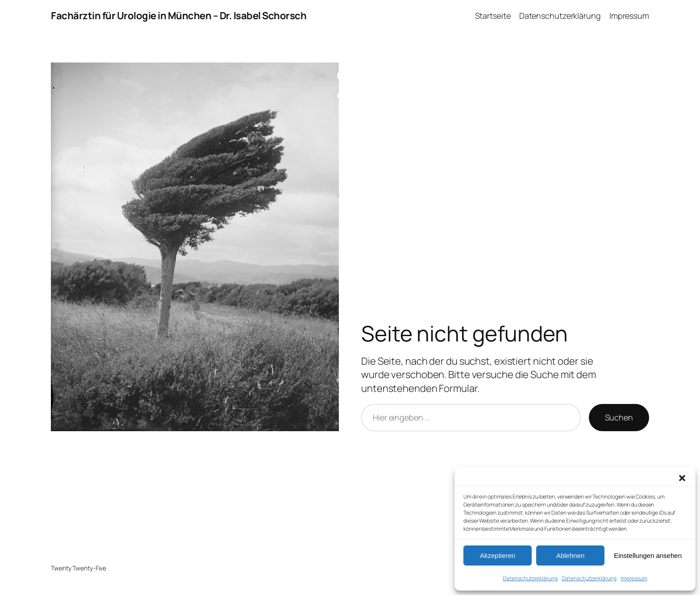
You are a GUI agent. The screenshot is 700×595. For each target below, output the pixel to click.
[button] (682, 478)
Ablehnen (570, 555)
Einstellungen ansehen (648, 555)
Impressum (634, 578)
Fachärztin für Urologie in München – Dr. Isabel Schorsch (179, 16)
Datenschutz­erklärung (530, 578)
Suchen (619, 417)
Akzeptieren (498, 555)
